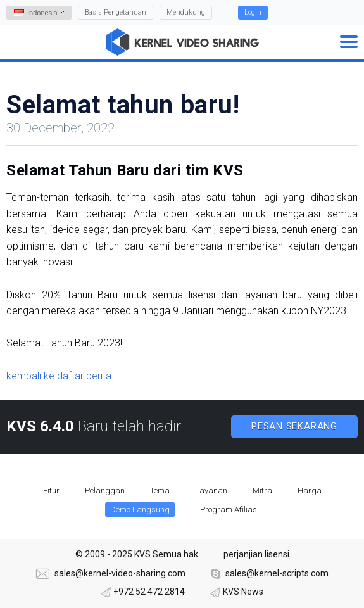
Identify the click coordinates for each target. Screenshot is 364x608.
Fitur (51, 491)
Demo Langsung (140, 510)
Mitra (262, 491)
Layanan (211, 491)
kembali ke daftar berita (59, 376)
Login (253, 12)
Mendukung (186, 12)
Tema (160, 491)
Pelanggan (105, 491)
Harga (310, 491)
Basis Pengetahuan (116, 12)
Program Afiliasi (229, 510)
